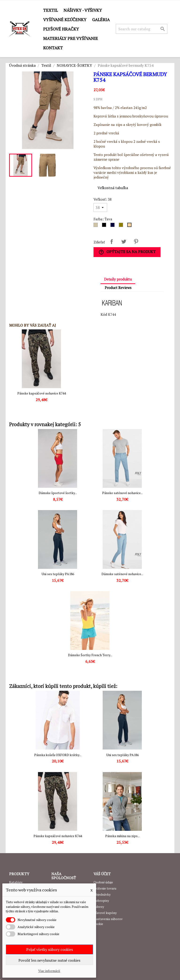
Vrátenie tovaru (105, 888)
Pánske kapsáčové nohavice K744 (42, 393)
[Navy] (113, 226)
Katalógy (16, 882)
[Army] (122, 226)
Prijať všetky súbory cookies (50, 949)
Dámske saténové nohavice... (122, 574)
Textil (51, 10)
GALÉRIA (101, 20)
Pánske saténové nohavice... (122, 493)
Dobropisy (101, 900)
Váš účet (102, 874)
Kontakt (53, 48)
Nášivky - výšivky (83, 10)
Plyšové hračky (61, 29)
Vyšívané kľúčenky (65, 20)
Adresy (99, 907)
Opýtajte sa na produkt (127, 252)
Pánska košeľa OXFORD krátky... (58, 755)
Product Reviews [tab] (118, 288)
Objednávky (102, 894)
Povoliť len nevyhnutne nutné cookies (49, 960)
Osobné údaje (103, 882)
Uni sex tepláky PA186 (58, 574)
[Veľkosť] (100, 207)
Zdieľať (112, 242)
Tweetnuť (124, 242)
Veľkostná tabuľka (113, 188)
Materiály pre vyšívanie (71, 38)
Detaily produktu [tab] (118, 279)
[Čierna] (105, 226)
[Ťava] (130, 226)
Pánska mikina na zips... (122, 836)
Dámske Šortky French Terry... (90, 655)
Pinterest (136, 242)
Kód (104, 314)
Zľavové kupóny (105, 913)
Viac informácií (49, 971)
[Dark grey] (97, 226)
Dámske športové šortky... (58, 493)
